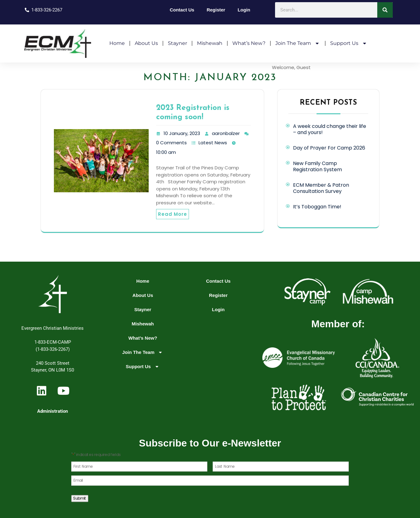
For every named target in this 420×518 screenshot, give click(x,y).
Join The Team (298, 43)
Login (244, 10)
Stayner (177, 43)
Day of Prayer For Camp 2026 (329, 148)
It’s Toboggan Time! (317, 207)
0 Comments (171, 143)
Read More (173, 214)
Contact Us (182, 10)
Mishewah (210, 43)
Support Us (349, 43)
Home (117, 43)
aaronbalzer (226, 133)
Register (216, 10)
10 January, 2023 (182, 133)
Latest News (213, 143)
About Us (146, 43)
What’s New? (249, 43)
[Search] (385, 10)
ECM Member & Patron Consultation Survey (321, 188)
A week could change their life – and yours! (330, 129)
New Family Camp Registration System (317, 166)
